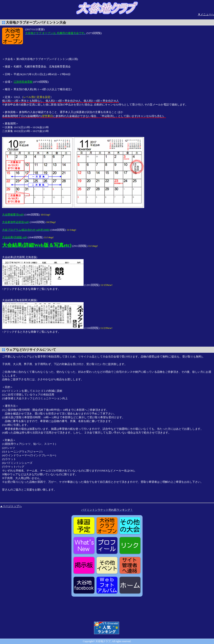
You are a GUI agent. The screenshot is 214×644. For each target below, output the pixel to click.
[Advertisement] (59, 46)
